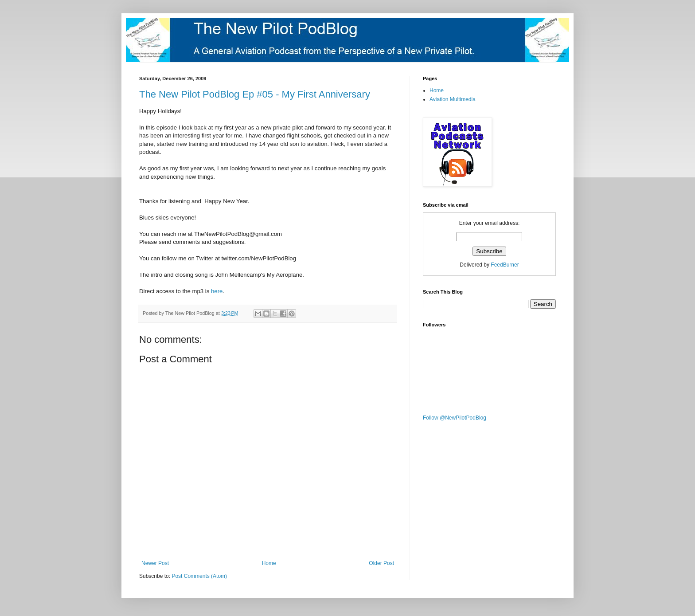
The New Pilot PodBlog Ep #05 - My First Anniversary (255, 94)
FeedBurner (505, 265)
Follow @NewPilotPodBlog (455, 418)
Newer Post (155, 563)
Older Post (381, 563)
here (217, 291)
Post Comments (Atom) (199, 576)
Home (269, 563)
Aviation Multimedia (453, 99)
